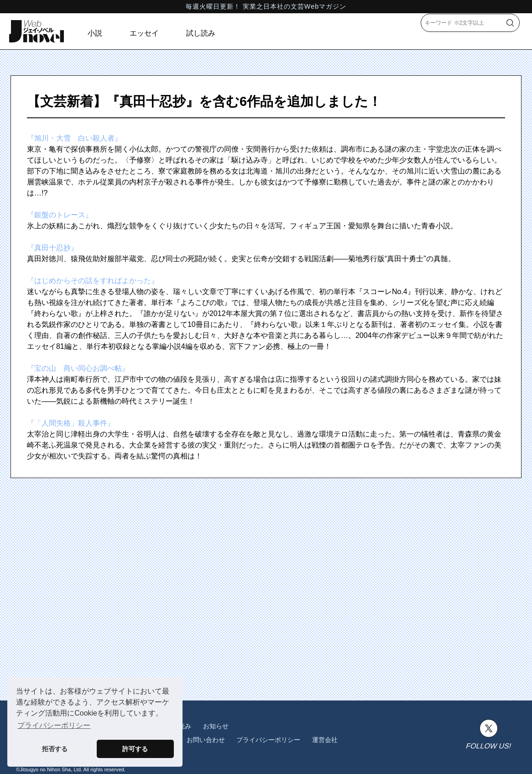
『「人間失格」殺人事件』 (71, 423)
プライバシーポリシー (268, 740)
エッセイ (144, 33)
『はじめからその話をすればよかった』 (93, 281)
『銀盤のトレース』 (60, 215)
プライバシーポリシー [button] (54, 725)
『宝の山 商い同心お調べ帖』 (78, 368)
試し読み (201, 33)
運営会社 (325, 740)
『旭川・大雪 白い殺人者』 (74, 138)
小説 (95, 33)
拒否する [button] (55, 749)
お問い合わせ (206, 740)
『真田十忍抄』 (52, 248)
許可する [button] (135, 749)
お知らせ (216, 726)
